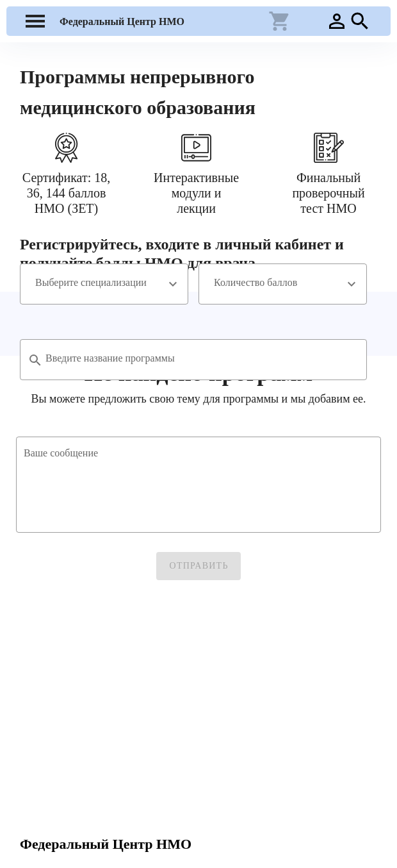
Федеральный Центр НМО (122, 21)
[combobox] (104, 284)
